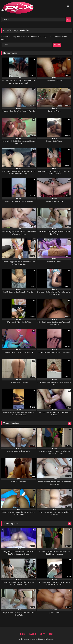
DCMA (43, 634)
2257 (51, 634)
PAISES (33, 634)
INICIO (23, 634)
